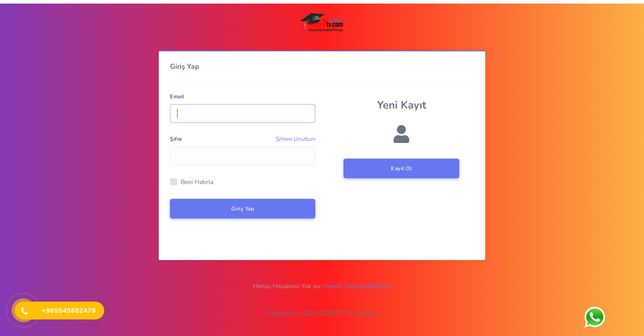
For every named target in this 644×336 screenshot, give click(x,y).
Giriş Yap (243, 209)
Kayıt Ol (401, 168)
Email (177, 97)
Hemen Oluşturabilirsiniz (357, 286)
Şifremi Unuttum (296, 139)
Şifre (176, 139)
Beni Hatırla (197, 182)
